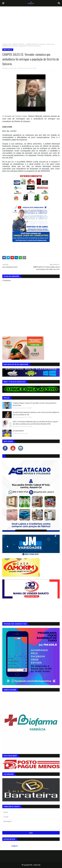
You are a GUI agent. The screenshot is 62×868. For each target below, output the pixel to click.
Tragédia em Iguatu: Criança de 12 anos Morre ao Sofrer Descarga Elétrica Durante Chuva (35, 404)
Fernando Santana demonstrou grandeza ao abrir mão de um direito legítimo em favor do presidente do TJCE (36, 413)
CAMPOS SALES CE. (19, 44)
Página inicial (7, 44)
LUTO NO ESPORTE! (18, 431)
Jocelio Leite (37, 865)
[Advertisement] (31, 24)
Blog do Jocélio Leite (11, 68)
